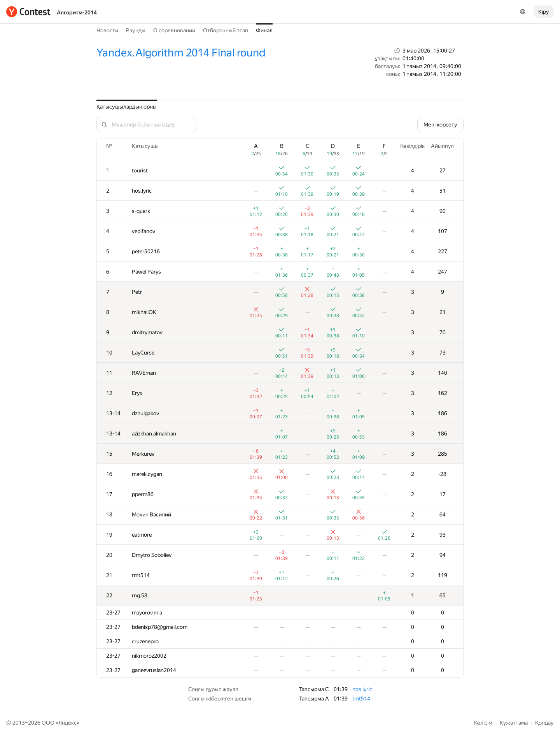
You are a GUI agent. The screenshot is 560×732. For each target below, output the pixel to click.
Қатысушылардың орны (127, 107)
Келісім (483, 723)
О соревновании (174, 30)
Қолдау (544, 723)
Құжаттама (514, 723)
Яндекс (67, 723)
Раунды (136, 30)
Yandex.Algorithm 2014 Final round (181, 53)
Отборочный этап (226, 30)
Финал (264, 30)
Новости (107, 30)
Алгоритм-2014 (77, 12)
